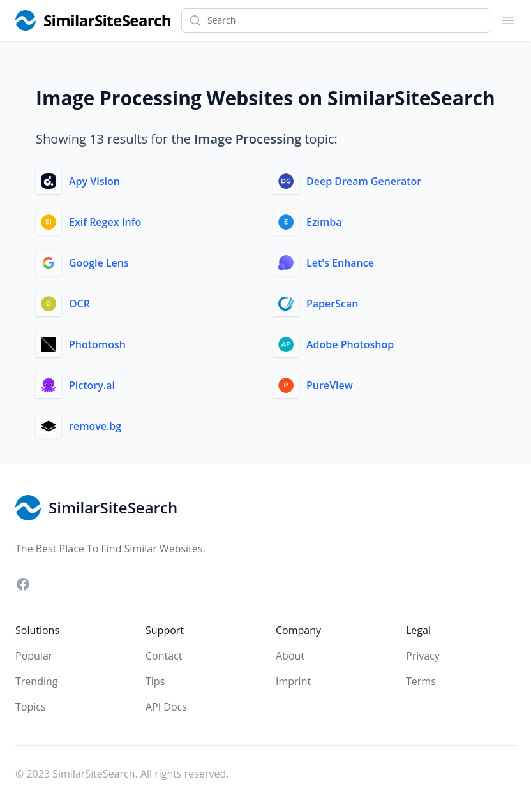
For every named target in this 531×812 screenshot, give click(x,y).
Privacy (423, 656)
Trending (36, 681)
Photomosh (97, 344)
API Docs (166, 707)
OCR (79, 304)
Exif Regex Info (105, 222)
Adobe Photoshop (350, 344)
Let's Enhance (340, 263)
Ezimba (324, 222)
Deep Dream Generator (364, 181)
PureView (330, 385)
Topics (31, 707)
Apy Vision (94, 181)
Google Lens (99, 263)
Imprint (293, 681)
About (290, 656)
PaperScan (332, 304)
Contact (164, 656)
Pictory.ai (92, 385)
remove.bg (95, 426)
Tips (155, 681)
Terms (421, 681)
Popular (34, 656)
